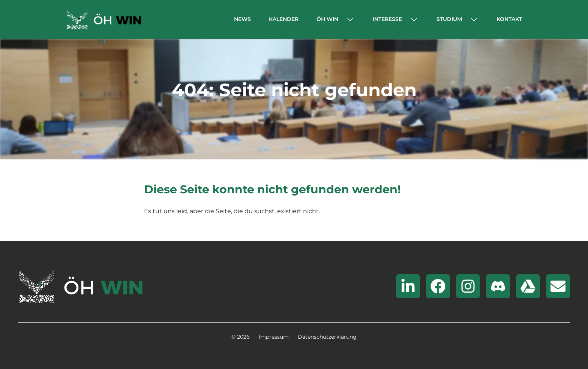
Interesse (387, 19)
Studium (449, 19)
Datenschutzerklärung (327, 337)
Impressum (274, 337)
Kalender (284, 19)
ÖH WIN (327, 19)
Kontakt (509, 19)
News (242, 19)
